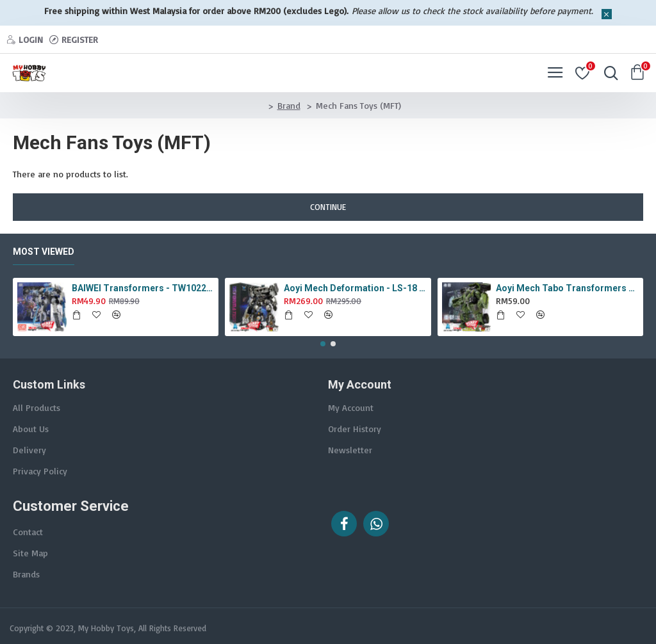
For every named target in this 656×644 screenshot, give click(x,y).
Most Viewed (44, 252)
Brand (289, 105)
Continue (328, 207)
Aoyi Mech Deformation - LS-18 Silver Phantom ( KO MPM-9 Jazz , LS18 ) (355, 288)
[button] (323, 344)
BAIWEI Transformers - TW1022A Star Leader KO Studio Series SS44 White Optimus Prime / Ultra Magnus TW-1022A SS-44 (143, 288)
